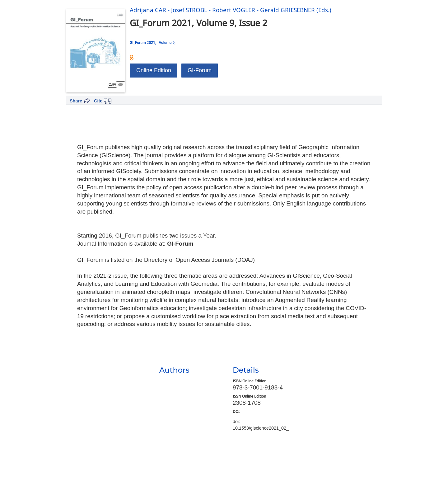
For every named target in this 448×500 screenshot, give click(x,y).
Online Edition (154, 70)
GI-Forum (200, 70)
